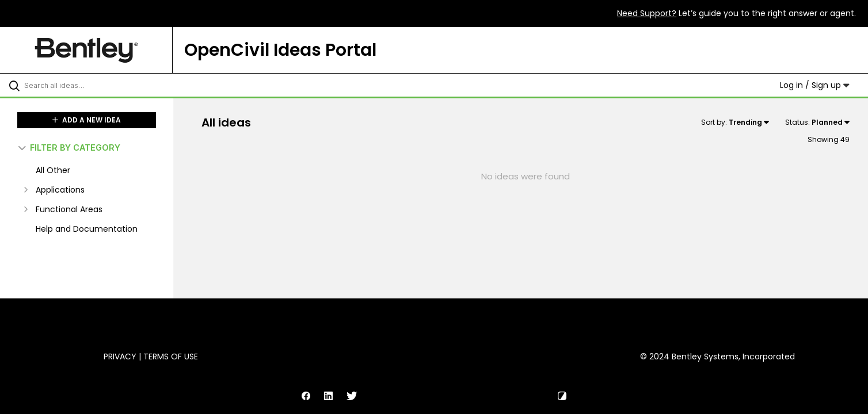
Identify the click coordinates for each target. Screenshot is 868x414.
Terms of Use (171, 356)
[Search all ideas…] (101, 85)
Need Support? (647, 13)
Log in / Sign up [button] (815, 85)
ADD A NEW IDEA (87, 120)
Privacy (120, 356)
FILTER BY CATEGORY (69, 147)
